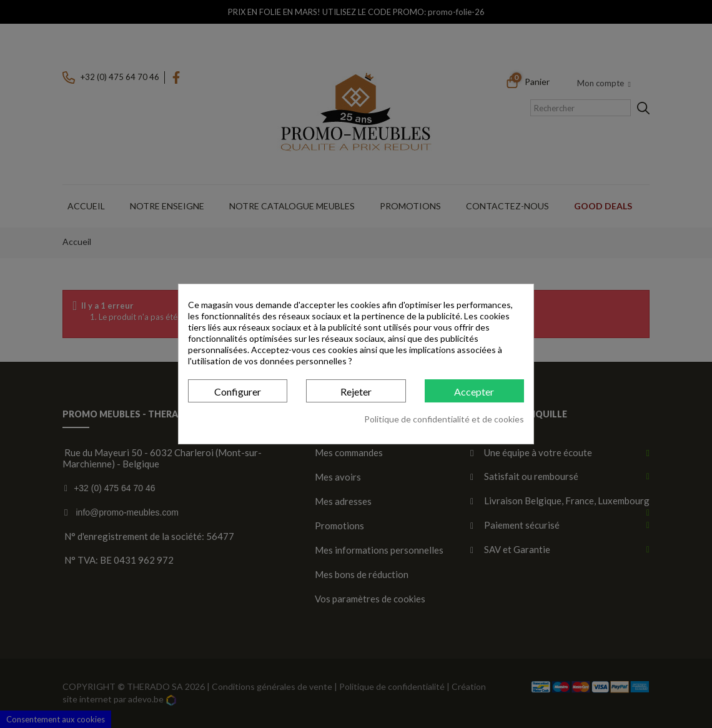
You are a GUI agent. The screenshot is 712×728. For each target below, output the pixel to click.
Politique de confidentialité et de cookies (444, 419)
